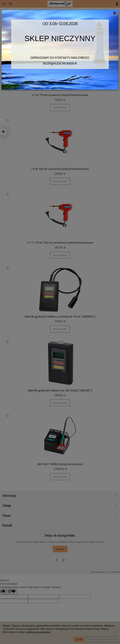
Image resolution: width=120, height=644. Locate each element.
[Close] (115, 13)
